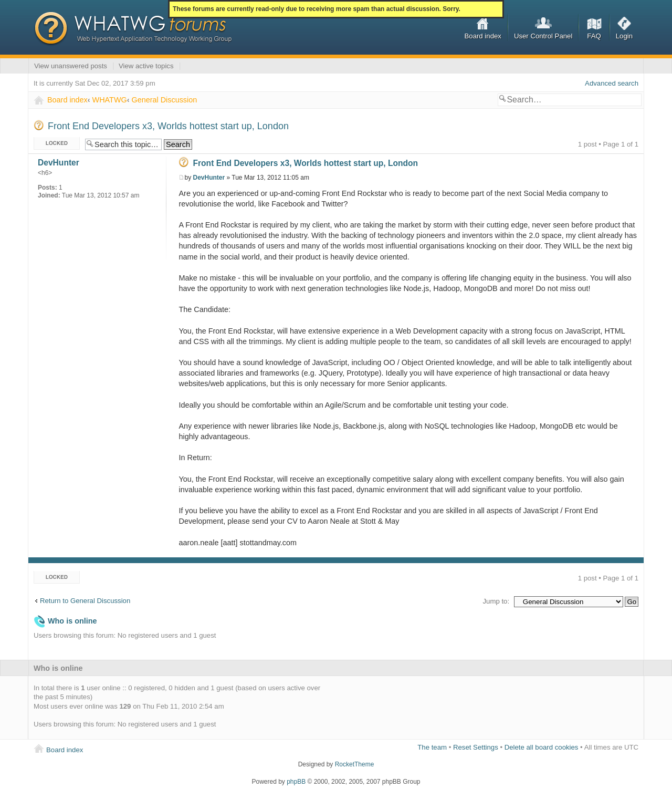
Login (624, 36)
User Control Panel (543, 36)
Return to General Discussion (85, 601)
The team (432, 747)
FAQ (594, 36)
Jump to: (496, 601)
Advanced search (612, 83)
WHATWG (110, 100)
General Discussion (164, 100)
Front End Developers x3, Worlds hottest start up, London (168, 126)
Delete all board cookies (542, 747)
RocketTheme (355, 764)
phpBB (296, 782)
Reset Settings (476, 747)
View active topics (146, 66)
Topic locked (57, 144)
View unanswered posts (71, 66)
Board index (483, 36)
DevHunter (209, 178)
